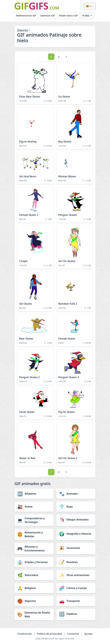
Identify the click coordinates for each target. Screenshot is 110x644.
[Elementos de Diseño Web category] (34, 614)
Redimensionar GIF (26, 16)
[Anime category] (34, 507)
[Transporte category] (76, 601)
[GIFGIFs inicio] (37, 6)
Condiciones (25, 634)
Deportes (23, 30)
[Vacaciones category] (76, 548)
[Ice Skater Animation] (75, 84)
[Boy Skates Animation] (75, 128)
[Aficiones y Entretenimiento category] (34, 549)
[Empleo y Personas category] (34, 562)
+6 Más (86, 16)
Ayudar (88, 634)
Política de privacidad (49, 634)
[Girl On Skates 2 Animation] (75, 444)
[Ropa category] (76, 507)
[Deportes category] (34, 601)
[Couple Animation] (35, 247)
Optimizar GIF (48, 16)
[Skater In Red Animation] (35, 444)
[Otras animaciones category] (76, 575)
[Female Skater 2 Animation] (35, 205)
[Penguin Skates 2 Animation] (35, 367)
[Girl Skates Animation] (35, 292)
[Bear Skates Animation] (35, 330)
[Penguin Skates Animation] (75, 205)
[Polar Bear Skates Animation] (35, 84)
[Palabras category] (76, 614)
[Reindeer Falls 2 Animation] (75, 292)
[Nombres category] (76, 562)
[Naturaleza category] (34, 575)
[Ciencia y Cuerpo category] (76, 588)
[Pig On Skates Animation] (75, 404)
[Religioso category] (34, 588)
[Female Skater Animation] (75, 330)
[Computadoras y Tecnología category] (34, 520)
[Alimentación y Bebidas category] (34, 534)
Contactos (73, 634)
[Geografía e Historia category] (76, 534)
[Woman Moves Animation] (75, 168)
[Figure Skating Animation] (35, 128)
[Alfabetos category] (34, 494)
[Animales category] (76, 494)
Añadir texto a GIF (68, 16)
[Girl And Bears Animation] (35, 168)
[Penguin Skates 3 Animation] (75, 367)
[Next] (66, 57)
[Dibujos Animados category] (76, 520)
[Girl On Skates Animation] (75, 247)
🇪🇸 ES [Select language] (89, 6)
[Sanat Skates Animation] (35, 404)
